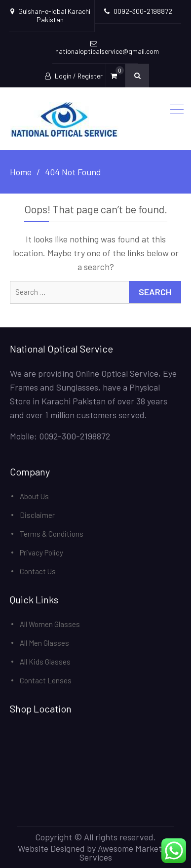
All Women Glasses (50, 624)
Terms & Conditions (52, 534)
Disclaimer (37, 515)
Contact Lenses (46, 680)
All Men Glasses (44, 643)
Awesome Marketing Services (127, 853)
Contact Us (38, 571)
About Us (34, 496)
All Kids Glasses (45, 662)
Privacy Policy (41, 552)
